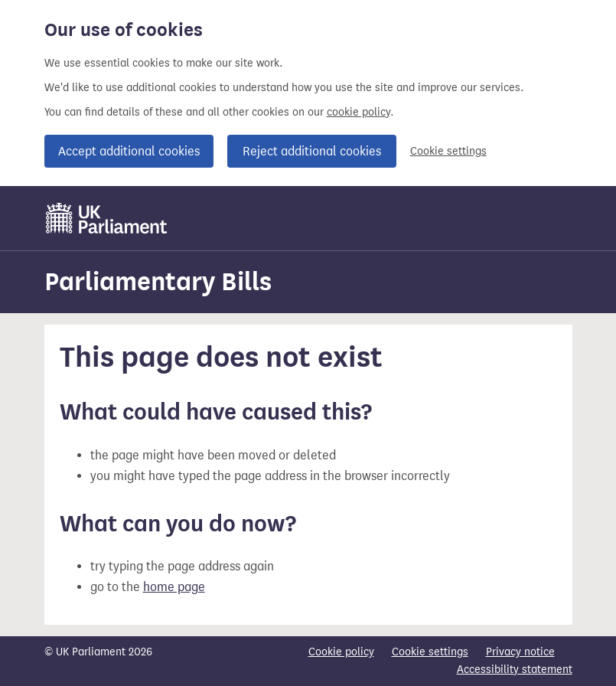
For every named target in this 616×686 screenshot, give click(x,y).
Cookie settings (448, 151)
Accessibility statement (515, 670)
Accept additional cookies (129, 151)
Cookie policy (341, 652)
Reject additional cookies (312, 151)
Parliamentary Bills (158, 281)
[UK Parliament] (107, 218)
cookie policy (359, 112)
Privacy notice (520, 652)
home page (174, 587)
